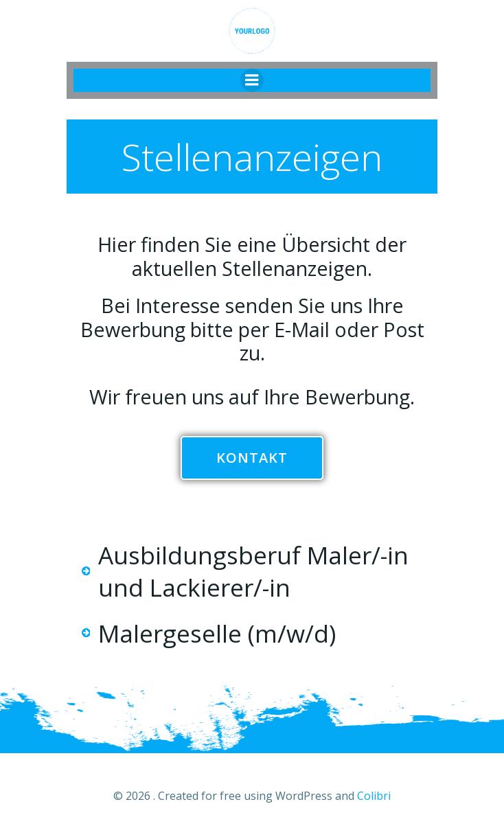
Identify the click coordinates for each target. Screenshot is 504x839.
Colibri (374, 796)
